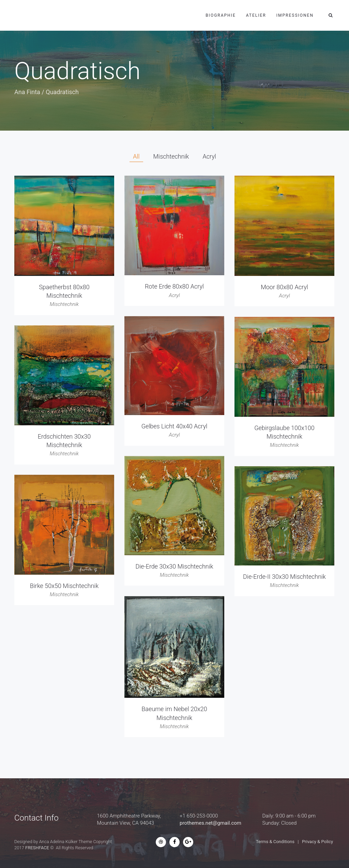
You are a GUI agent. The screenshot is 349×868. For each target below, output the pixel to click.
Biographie (221, 15)
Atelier (256, 15)
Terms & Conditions (275, 842)
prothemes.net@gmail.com (210, 823)
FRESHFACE (37, 848)
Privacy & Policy (317, 842)
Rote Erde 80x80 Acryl (174, 286)
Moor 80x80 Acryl (284, 287)
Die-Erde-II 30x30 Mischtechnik (284, 577)
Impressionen (295, 15)
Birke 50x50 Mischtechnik (64, 586)
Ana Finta (27, 92)
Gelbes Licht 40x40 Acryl (174, 426)
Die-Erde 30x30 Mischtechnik (174, 566)
